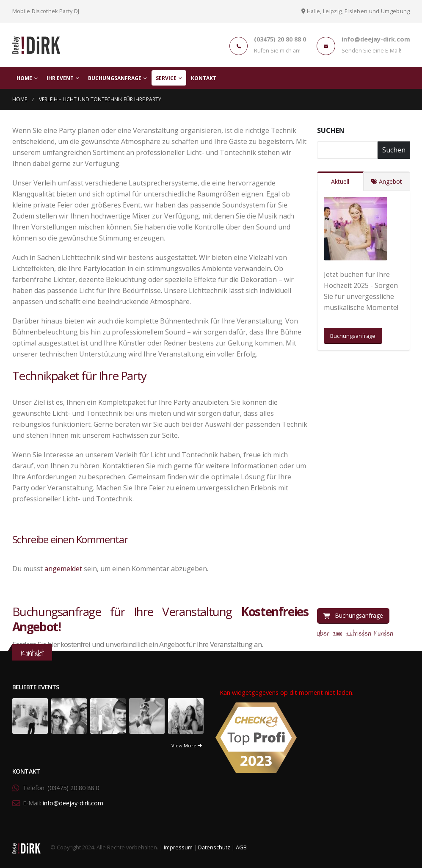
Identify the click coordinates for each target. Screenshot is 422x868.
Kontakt (204, 78)
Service (166, 78)
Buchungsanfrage (115, 78)
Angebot (387, 181)
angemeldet (63, 569)
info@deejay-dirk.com (73, 803)
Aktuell (340, 181)
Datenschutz (214, 848)
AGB (241, 848)
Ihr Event (60, 78)
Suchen (331, 130)
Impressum (178, 848)
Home (24, 78)
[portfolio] (30, 715)
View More (187, 745)
